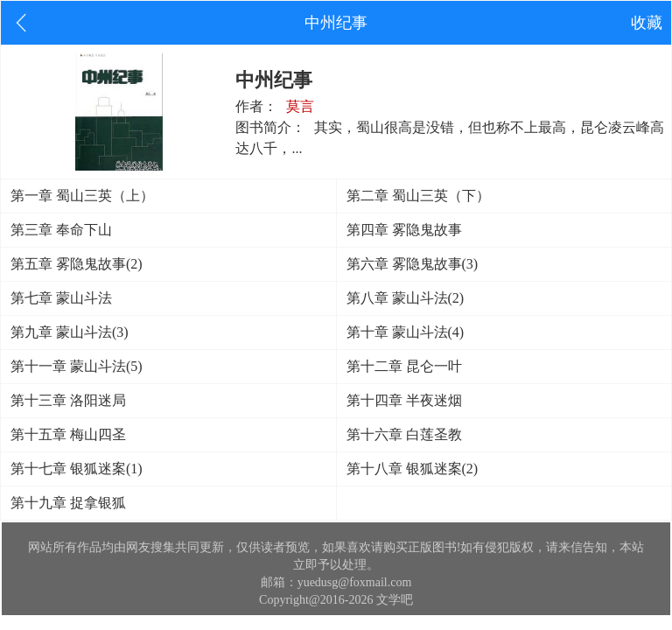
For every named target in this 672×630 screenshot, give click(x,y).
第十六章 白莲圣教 (404, 434)
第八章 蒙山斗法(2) (406, 298)
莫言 (300, 106)
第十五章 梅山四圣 (68, 434)
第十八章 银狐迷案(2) (413, 469)
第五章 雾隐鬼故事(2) (77, 264)
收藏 (647, 23)
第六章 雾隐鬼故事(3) (413, 264)
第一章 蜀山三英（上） (82, 196)
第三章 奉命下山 (61, 230)
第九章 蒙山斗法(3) (70, 332)
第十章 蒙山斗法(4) (406, 332)
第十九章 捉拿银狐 (68, 503)
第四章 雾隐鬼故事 (404, 230)
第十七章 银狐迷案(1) (77, 469)
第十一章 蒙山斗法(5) (77, 366)
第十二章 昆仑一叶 (404, 366)
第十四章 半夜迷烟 (404, 400)
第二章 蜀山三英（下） (418, 196)
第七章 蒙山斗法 (61, 298)
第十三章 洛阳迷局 (68, 400)
